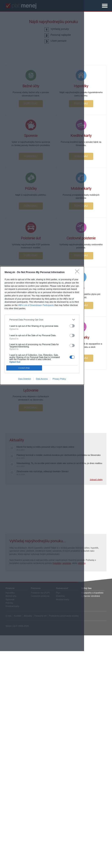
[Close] (78, 272)
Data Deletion (25, 379)
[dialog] (42, 326)
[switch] (72, 326)
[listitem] (42, 320)
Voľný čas (86, 588)
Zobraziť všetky (96, 480)
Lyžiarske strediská (90, 596)
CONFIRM (24, 368)
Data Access (42, 379)
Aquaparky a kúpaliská (92, 593)
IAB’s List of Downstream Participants (36, 305)
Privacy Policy (59, 379)
